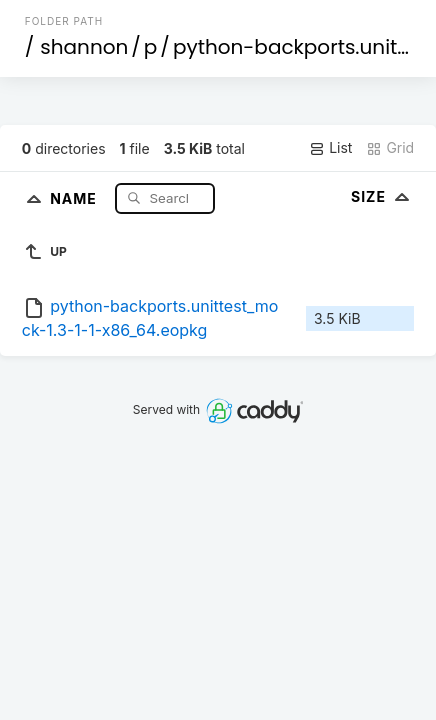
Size (382, 196)
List (330, 148)
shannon (84, 47)
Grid (390, 148)
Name (75, 197)
